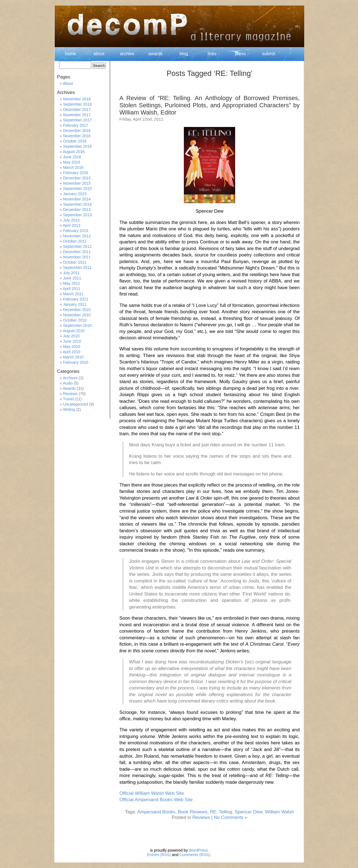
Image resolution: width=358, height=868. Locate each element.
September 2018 (77, 104)
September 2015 (77, 189)
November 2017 (77, 115)
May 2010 (71, 347)
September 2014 (77, 204)
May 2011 (71, 283)
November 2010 (77, 315)
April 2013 (71, 225)
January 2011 (75, 304)
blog (184, 54)
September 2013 (77, 215)
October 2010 (75, 320)
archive (127, 54)
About (68, 83)
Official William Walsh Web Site (152, 793)
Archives (70, 378)
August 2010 (74, 331)
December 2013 (77, 210)
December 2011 (77, 252)
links (212, 54)
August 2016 (74, 152)
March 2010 (73, 357)
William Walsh (279, 812)
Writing (69, 409)
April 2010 (71, 352)
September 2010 (77, 325)
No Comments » (231, 817)
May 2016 (71, 162)
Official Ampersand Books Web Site (156, 800)
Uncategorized (75, 404)
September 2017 (77, 120)
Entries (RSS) (159, 855)
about (99, 54)
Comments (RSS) (195, 855)
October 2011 (75, 262)
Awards (69, 388)
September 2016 (77, 146)
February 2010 (76, 362)
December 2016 (77, 131)
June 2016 (72, 157)
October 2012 (75, 241)
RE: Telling (221, 812)
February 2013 (76, 231)
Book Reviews (192, 812)
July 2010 (71, 336)
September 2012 (77, 246)
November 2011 (77, 257)
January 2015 (75, 194)
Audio (68, 383)
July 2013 (71, 220)
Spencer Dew (248, 812)
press (240, 54)
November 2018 (77, 99)
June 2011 (72, 278)
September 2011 (77, 268)
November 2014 (77, 199)
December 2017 (77, 110)
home (70, 54)
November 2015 (77, 183)
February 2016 (76, 173)
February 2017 (76, 125)
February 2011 (76, 299)
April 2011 (71, 289)
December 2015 (77, 178)
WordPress (198, 850)
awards (156, 54)
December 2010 (77, 310)
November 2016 (77, 136)
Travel (68, 399)
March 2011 (73, 294)
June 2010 (72, 341)
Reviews (201, 817)
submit (269, 54)
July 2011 (71, 273)
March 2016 (73, 167)
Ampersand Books (156, 812)
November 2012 (77, 236)
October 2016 (75, 141)
